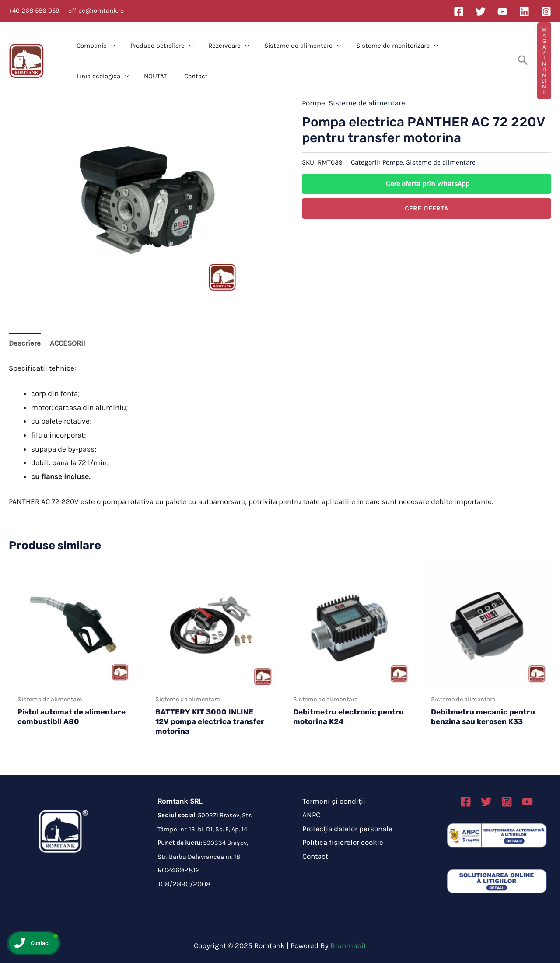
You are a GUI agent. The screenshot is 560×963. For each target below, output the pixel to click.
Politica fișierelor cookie (343, 842)
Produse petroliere (158, 46)
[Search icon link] (523, 61)
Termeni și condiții (334, 801)
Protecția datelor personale (347, 829)
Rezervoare (223, 46)
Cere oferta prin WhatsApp (428, 184)
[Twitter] (481, 12)
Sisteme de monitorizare (387, 46)
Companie (94, 46)
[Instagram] (546, 12)
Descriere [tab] (25, 343)
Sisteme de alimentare (295, 46)
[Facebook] (459, 12)
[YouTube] (502, 12)
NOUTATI (88, 76)
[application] (110, 46)
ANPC (311, 815)
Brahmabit (348, 945)
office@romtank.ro (96, 11)
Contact (125, 76)
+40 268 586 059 (34, 11)
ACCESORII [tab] (68, 343)
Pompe (313, 103)
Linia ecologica (467, 46)
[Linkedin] (524, 12)
